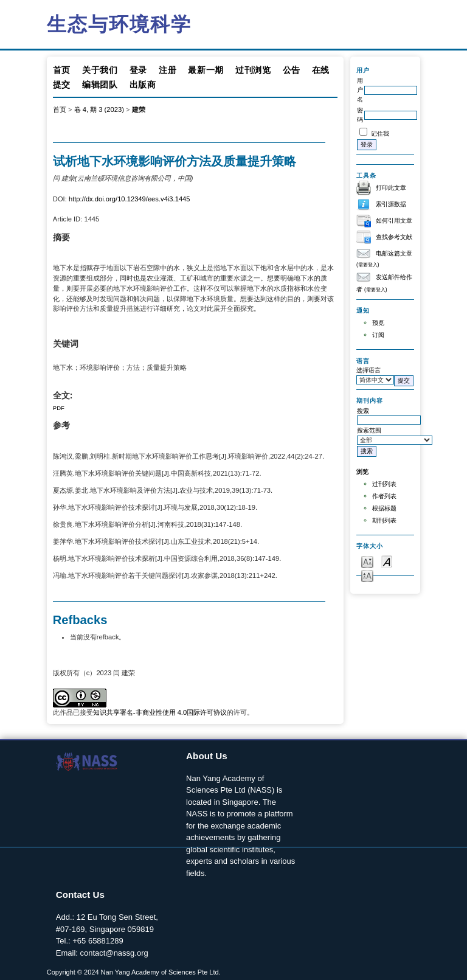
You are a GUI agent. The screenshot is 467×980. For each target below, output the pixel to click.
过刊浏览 (253, 70)
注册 (168, 70)
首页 (62, 70)
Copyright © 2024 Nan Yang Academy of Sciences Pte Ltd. (134, 972)
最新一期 (206, 70)
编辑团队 (100, 85)
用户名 (360, 90)
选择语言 (368, 370)
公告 (292, 70)
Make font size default (387, 561)
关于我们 (100, 70)
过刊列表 (384, 484)
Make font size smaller (367, 561)
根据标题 (384, 508)
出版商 (143, 85)
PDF (59, 408)
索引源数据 (391, 204)
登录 (138, 70)
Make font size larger (367, 575)
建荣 (139, 109)
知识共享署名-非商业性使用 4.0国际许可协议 (160, 712)
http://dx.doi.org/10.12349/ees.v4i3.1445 (130, 199)
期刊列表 (384, 520)
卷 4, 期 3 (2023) (99, 109)
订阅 (378, 335)
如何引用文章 (394, 221)
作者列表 (384, 496)
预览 (378, 323)
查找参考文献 (394, 237)
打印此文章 (391, 188)
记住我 (380, 134)
